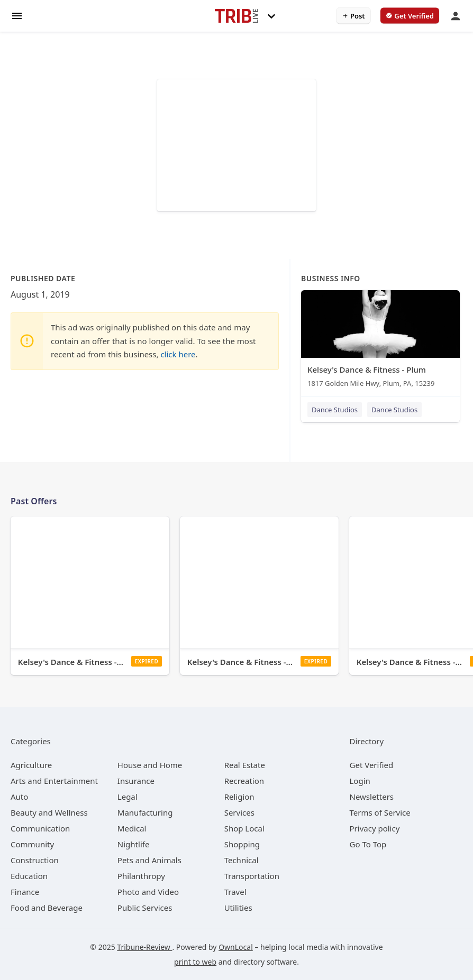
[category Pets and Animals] (149, 860)
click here (178, 354)
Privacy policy (375, 828)
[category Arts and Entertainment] (54, 781)
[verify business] (410, 16)
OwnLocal (236, 947)
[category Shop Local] (244, 828)
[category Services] (239, 812)
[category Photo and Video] (148, 892)
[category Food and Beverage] (47, 908)
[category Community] (32, 844)
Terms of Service (380, 812)
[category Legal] (128, 797)
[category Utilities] (238, 908)
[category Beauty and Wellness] (49, 812)
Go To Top (368, 844)
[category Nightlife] (134, 844)
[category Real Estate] (245, 765)
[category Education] (29, 876)
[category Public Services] (145, 908)
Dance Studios (335, 410)
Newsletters (372, 797)
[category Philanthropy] (141, 876)
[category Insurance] (136, 781)
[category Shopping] (242, 844)
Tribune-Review (144, 947)
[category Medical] (132, 828)
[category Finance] (25, 892)
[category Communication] (40, 828)
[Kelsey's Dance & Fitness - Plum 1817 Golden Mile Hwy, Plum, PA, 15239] (380, 341)
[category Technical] (242, 860)
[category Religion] (239, 797)
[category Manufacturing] (145, 812)
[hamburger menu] (17, 15)
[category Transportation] (252, 876)
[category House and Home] (150, 765)
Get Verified (372, 765)
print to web (195, 962)
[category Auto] (19, 797)
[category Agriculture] (31, 765)
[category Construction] (35, 860)
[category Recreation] (244, 781)
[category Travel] (235, 892)
